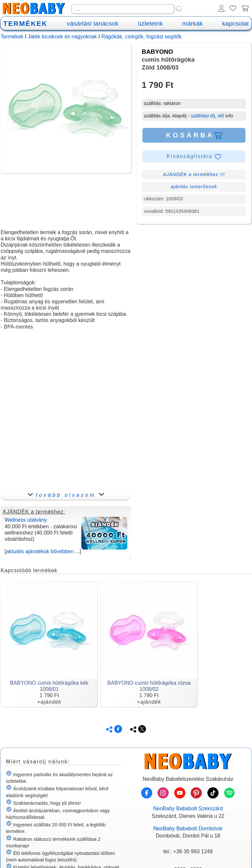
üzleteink (150, 23)
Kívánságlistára (194, 157)
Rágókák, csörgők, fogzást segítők (142, 37)
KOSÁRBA (194, 135)
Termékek (12, 37)
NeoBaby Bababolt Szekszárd (188, 808)
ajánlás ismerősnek (194, 187)
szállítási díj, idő (207, 116)
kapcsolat (235, 23)
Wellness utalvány (26, 520)
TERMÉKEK (25, 23)
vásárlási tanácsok (93, 23)
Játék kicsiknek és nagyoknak (63, 37)
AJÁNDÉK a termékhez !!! (194, 174)
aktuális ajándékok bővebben (40, 551)
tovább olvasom (66, 495)
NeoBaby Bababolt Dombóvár (188, 828)
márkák (192, 23)
